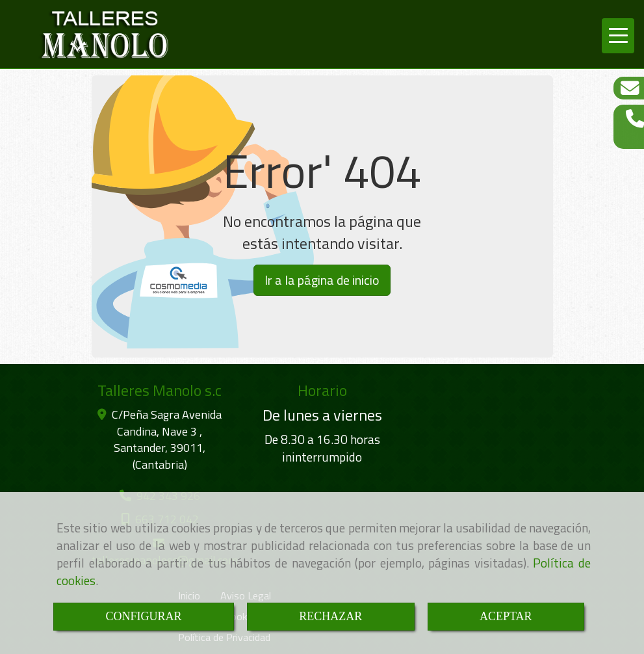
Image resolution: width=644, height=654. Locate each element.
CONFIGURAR (143, 616)
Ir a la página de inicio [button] (322, 280)
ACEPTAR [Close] (506, 616)
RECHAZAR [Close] (330, 616)
